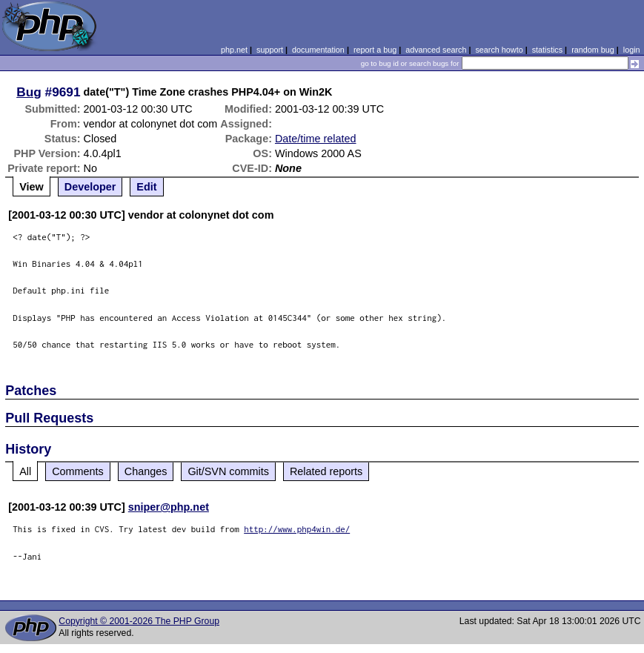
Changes (146, 471)
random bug (593, 50)
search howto (499, 50)
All (25, 471)
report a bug (375, 50)
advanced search (436, 50)
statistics (547, 50)
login (632, 50)
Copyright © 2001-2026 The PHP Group (139, 621)
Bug (29, 92)
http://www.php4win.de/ (297, 529)
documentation (318, 50)
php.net (234, 50)
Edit (146, 187)
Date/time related (316, 139)
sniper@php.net (169, 507)
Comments (78, 471)
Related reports (326, 471)
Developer (90, 187)
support (270, 50)
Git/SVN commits (228, 471)
